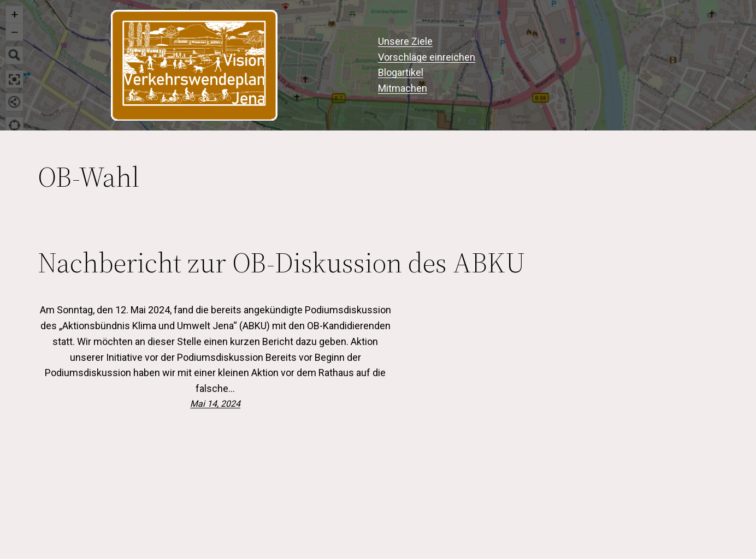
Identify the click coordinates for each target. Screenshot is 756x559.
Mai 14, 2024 (215, 404)
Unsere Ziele (405, 41)
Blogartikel (401, 72)
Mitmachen (403, 88)
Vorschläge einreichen (427, 57)
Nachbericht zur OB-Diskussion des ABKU (282, 263)
